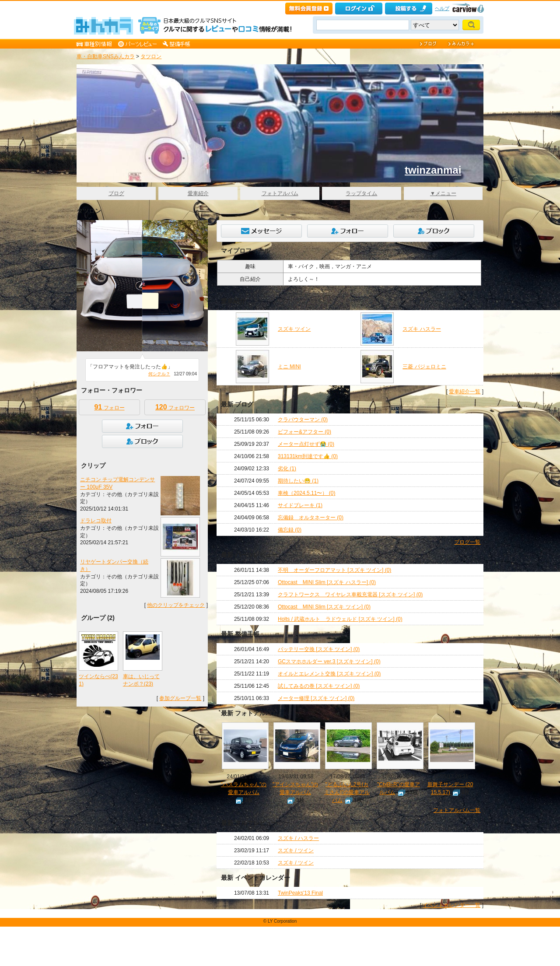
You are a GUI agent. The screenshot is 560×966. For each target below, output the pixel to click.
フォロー (109, 407)
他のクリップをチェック (176, 605)
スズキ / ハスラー (298, 838)
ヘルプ (442, 8)
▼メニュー (443, 193)
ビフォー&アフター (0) (304, 432)
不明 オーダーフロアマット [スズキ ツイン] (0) (334, 570)
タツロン (151, 56)
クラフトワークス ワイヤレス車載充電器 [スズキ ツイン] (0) (350, 595)
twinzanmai (433, 170)
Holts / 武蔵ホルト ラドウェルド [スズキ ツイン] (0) (340, 619)
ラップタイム (361, 193)
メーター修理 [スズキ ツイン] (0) (316, 698)
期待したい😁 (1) (298, 481)
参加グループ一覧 (180, 698)
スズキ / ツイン (296, 850)
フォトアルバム (280, 193)
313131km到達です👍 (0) (308, 456)
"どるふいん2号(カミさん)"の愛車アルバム (347, 792)
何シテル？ (159, 374)
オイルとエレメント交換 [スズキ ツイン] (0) (329, 674)
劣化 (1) (287, 469)
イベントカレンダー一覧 (451, 905)
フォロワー (175, 407)
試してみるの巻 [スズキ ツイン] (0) (319, 686)
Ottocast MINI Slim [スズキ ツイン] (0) (324, 607)
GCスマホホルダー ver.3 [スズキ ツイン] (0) (329, 661)
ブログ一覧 (467, 542)
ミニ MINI (289, 367)
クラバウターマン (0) (303, 420)
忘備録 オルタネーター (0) (311, 518)
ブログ (116, 193)
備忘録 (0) (290, 530)
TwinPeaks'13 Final (300, 893)
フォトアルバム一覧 (457, 810)
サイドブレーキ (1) (300, 505)
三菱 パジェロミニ (424, 367)
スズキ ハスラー (422, 329)
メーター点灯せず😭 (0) (306, 444)
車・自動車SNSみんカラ (106, 56)
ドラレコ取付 (96, 521)
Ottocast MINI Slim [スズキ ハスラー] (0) (327, 582)
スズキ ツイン (294, 329)
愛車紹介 (198, 193)
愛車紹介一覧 (465, 392)
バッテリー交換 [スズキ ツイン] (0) (319, 649)
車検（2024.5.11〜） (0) (306, 493)
